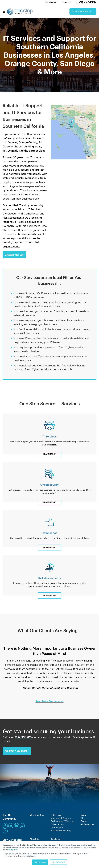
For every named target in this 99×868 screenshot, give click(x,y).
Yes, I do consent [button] (40, 862)
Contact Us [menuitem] (66, 2)
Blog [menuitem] (83, 818)
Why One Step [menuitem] (37, 815)
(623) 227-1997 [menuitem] (86, 2)
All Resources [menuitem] (88, 824)
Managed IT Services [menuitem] (61, 818)
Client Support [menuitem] (50, 2)
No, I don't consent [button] (58, 862)
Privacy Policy (13, 850)
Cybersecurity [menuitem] (58, 824)
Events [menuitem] (84, 821)
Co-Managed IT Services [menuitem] (63, 821)
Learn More (50, 454)
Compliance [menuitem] (57, 827)
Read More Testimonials (50, 701)
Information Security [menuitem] (61, 830)
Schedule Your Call (82, 11)
